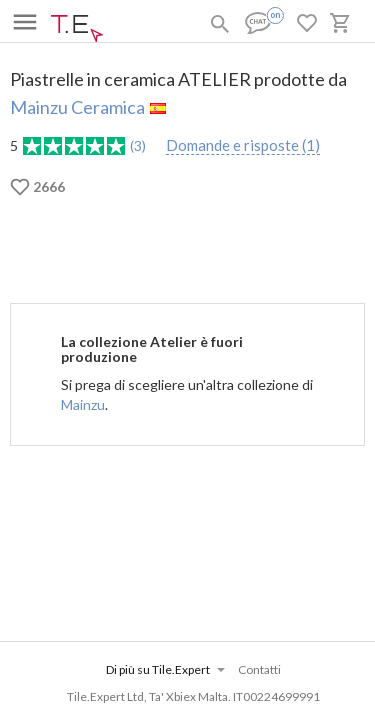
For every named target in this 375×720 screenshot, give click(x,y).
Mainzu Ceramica (77, 107)
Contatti (259, 669)
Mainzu (83, 404)
